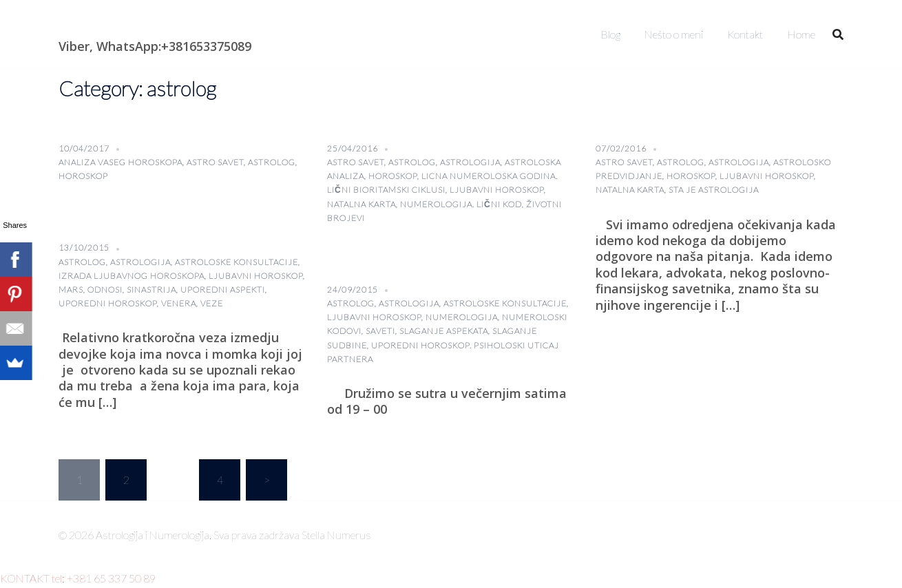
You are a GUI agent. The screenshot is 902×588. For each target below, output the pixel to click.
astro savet (215, 162)
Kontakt (745, 34)
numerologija (462, 317)
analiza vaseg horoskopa (120, 162)
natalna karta (361, 204)
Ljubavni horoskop (497, 190)
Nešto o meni (674, 34)
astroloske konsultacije (237, 262)
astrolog (272, 162)
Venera (179, 303)
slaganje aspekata (444, 331)
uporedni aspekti (223, 290)
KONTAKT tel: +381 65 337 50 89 (78, 578)
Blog (610, 34)
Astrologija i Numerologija (138, 24)
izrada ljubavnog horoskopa (132, 276)
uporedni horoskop (108, 303)
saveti (380, 331)
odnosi (105, 290)
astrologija (470, 162)
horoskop (83, 176)
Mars (71, 290)
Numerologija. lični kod (461, 204)
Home (801, 34)
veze (212, 303)
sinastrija (151, 290)
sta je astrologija (714, 190)
